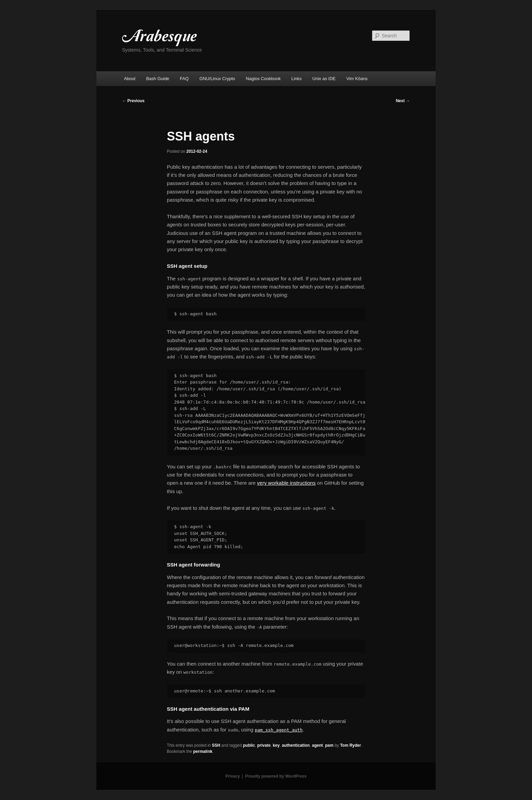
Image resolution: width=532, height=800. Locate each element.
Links (297, 79)
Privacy (233, 776)
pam (329, 745)
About (130, 79)
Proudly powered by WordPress (276, 776)
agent (317, 745)
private (264, 745)
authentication (296, 745)
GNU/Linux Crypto (217, 79)
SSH (216, 745)
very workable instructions (287, 483)
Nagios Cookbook (263, 79)
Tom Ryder (350, 745)
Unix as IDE (324, 79)
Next (403, 101)
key (276, 745)
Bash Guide (158, 79)
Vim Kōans (357, 79)
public (249, 745)
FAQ (184, 79)
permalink (203, 751)
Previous (133, 101)
